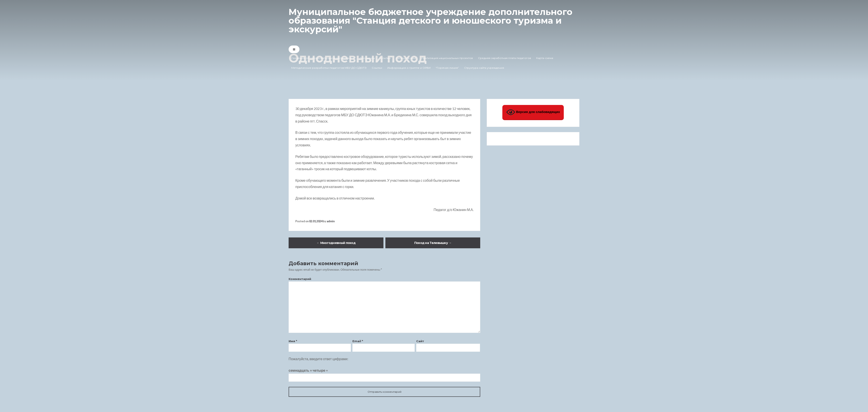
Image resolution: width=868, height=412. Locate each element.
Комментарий (300, 279)
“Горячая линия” (447, 68)
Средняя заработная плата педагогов (505, 58)
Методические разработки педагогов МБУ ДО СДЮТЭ (329, 68)
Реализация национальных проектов (447, 58)
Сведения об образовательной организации (323, 58)
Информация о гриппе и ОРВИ (409, 68)
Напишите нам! (406, 58)
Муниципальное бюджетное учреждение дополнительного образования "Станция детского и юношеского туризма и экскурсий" (431, 20)
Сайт (420, 341)
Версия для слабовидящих (533, 112)
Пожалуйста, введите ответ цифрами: (318, 359)
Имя (293, 341)
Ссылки (385, 58)
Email (358, 341)
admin (331, 221)
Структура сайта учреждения (484, 68)
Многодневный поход (336, 243)
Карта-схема (545, 58)
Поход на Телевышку (433, 243)
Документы (367, 58)
